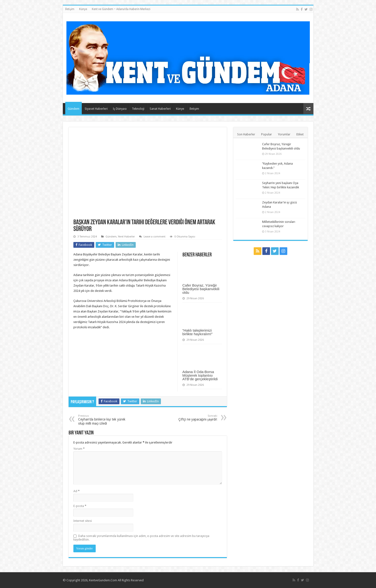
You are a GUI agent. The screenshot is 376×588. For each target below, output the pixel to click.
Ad (76, 491)
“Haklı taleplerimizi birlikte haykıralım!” (198, 332)
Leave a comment (155, 237)
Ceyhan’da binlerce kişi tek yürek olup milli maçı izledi (103, 420)
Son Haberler (246, 134)
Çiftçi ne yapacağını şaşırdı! (193, 418)
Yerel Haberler (126, 237)
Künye (83, 9)
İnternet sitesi (83, 521)
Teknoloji (138, 109)
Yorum (79, 449)
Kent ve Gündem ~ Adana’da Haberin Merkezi (121, 9)
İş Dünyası (120, 109)
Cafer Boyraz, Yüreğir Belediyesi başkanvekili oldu (201, 289)
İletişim (70, 9)
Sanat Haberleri (160, 109)
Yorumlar (284, 134)
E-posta (80, 506)
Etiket (300, 134)
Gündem (73, 109)
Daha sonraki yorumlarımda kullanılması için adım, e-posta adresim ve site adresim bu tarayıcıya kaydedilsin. (141, 538)
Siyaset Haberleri (96, 109)
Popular (267, 134)
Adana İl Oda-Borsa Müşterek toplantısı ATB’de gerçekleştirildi (200, 375)
